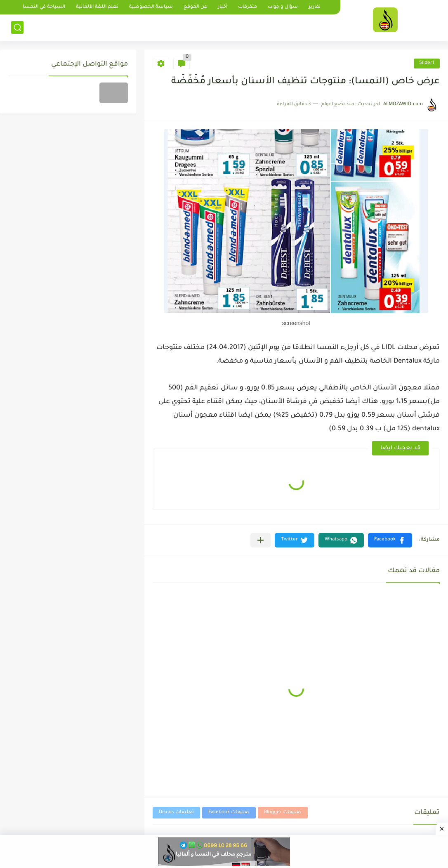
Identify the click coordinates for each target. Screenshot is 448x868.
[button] (390, 540)
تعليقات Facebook (229, 813)
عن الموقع (195, 7)
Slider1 (427, 63)
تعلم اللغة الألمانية (97, 7)
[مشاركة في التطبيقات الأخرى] (261, 540)
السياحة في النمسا (44, 7)
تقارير (315, 7)
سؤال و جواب (283, 7)
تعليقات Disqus (176, 813)
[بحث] (17, 27)
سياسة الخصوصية (151, 7)
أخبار (223, 7)
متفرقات (248, 7)
